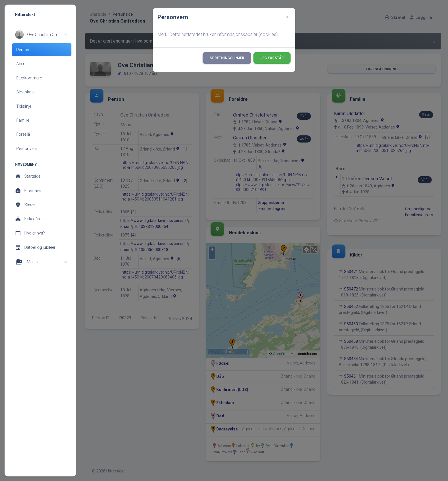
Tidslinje (24, 106)
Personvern (27, 149)
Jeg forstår (272, 58)
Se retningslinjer (227, 58)
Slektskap (25, 92)
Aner (20, 64)
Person (23, 50)
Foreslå (23, 134)
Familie (23, 120)
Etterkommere (29, 78)
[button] (41, 35)
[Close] (288, 17)
